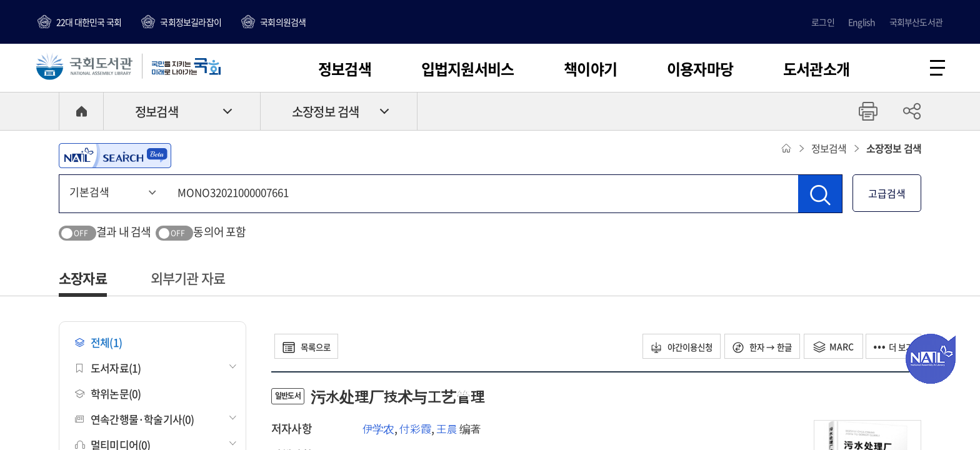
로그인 (823, 22)
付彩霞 (415, 430)
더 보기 (891, 348)
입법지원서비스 (467, 69)
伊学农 (378, 430)
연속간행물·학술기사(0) (135, 421)
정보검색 (345, 69)
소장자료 (83, 280)
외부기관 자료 (188, 280)
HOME (81, 113)
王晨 (446, 430)
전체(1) (98, 344)
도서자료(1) (108, 370)
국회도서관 (87, 67)
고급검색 (887, 195)
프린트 (868, 113)
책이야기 (590, 69)
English (862, 22)
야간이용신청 (668, 348)
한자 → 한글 (754, 348)
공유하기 (912, 113)
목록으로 (310, 348)
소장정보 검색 (325, 113)
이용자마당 (700, 69)
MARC (828, 348)
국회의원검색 (283, 22)
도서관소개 (816, 69)
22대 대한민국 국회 (89, 22)
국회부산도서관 (916, 22)
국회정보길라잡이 (191, 22)
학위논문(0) (108, 395)
